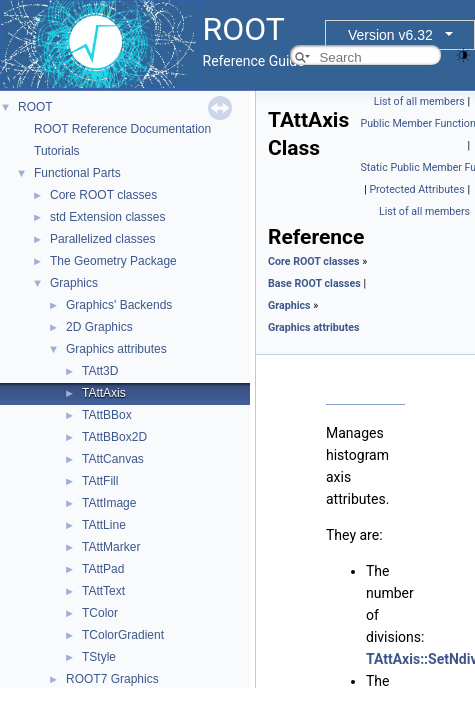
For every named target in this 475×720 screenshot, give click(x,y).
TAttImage (109, 503)
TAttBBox (107, 415)
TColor (100, 613)
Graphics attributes (116, 349)
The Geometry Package (113, 261)
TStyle (99, 657)
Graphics (74, 283)
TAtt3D (100, 371)
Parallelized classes (102, 239)
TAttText (103, 591)
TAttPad (103, 569)
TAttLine (104, 525)
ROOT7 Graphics (112, 679)
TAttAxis (104, 393)
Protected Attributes (416, 189)
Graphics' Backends (119, 305)
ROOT (35, 107)
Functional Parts (77, 173)
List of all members (419, 101)
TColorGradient (123, 635)
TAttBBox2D (114, 437)
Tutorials (57, 151)
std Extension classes (107, 217)
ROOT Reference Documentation (122, 129)
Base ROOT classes (314, 283)
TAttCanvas (113, 459)
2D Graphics (99, 327)
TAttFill (100, 481)
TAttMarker (111, 547)
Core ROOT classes (103, 195)
